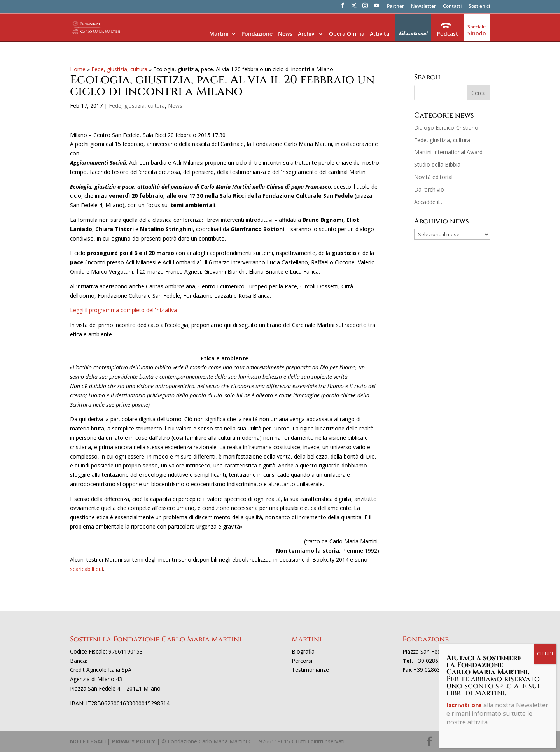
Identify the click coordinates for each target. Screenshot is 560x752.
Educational (413, 33)
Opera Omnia (347, 34)
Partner (395, 7)
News (285, 34)
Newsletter (423, 7)
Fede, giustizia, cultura (119, 69)
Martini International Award (448, 152)
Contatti (452, 7)
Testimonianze (310, 670)
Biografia (303, 651)
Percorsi (302, 661)
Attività (380, 34)
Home (78, 69)
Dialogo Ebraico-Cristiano (446, 127)
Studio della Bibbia (437, 164)
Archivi (307, 34)
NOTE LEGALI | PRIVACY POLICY (113, 741)
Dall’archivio (429, 189)
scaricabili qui (87, 569)
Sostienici (479, 7)
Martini (219, 34)
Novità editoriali (434, 177)
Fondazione (257, 34)
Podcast (447, 34)
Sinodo (477, 33)
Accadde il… (429, 202)
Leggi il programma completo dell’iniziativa (123, 310)
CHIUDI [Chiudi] (545, 181)
